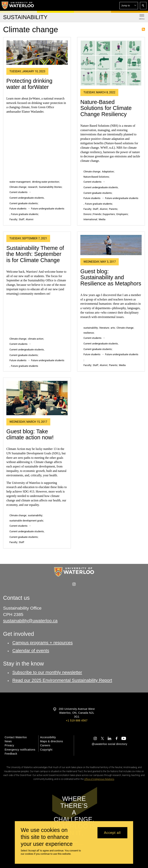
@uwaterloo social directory (109, 744)
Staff (21, 219)
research (33, 187)
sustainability (91, 328)
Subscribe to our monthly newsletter (47, 672)
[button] (129, 6)
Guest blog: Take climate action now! (30, 434)
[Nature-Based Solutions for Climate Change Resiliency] (111, 63)
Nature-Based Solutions (96, 177)
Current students (18, 192)
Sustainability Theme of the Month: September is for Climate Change (35, 254)
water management (20, 182)
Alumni (30, 219)
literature (104, 328)
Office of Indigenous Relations (99, 779)
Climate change (18, 187)
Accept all (112, 833)
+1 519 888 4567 (77, 720)
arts (113, 328)
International (90, 219)
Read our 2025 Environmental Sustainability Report (62, 680)
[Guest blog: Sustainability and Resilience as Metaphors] (111, 245)
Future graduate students (25, 214)
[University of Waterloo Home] (18, 5)
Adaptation (108, 172)
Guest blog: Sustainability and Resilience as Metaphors (111, 277)
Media (102, 219)
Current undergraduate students (27, 198)
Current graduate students (24, 203)
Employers (122, 214)
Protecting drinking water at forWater (29, 84)
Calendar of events (31, 650)
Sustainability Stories (50, 187)
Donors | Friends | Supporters (99, 214)
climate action (36, 339)
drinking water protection (45, 182)
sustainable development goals (26, 521)
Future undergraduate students (48, 209)
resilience (89, 333)
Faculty (13, 219)
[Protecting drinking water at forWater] (37, 53)
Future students (18, 209)
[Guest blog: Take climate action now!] (37, 398)
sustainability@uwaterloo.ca (30, 621)
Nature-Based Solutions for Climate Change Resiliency (106, 108)
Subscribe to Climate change (143, 29)
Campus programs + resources (42, 643)
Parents (113, 209)
